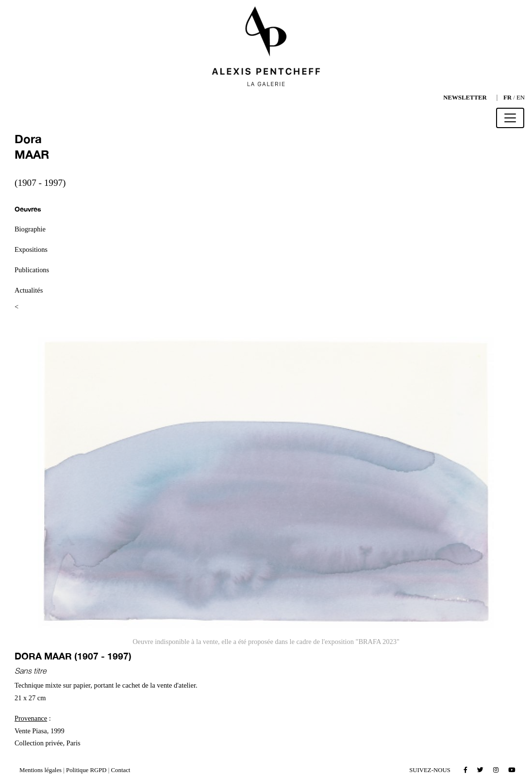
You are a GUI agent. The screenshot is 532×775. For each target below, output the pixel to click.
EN (521, 98)
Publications (32, 270)
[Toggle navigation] (510, 118)
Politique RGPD (86, 770)
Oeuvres (28, 209)
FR (507, 98)
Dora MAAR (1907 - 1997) (73, 656)
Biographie (30, 229)
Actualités (29, 290)
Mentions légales (41, 770)
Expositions (31, 249)
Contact (121, 770)
